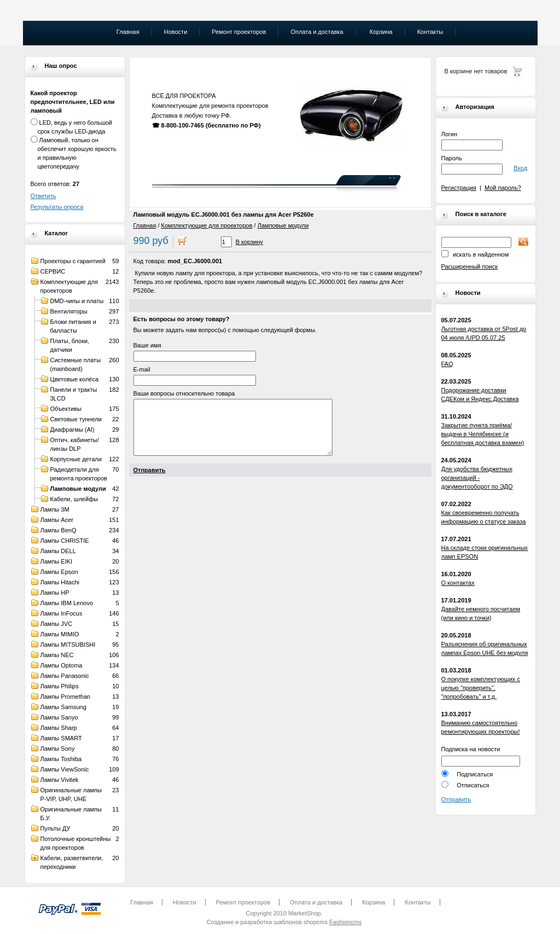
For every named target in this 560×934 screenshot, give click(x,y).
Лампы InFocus (62, 613)
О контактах (458, 583)
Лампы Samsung (63, 707)
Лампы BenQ (59, 530)
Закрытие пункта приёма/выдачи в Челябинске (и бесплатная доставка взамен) (483, 434)
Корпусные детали (76, 459)
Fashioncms (345, 922)
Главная (145, 225)
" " (392, 179)
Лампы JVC (57, 624)
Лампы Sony (58, 749)
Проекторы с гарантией (73, 261)
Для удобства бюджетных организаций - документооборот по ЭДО (477, 478)
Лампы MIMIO (60, 634)
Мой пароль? (503, 188)
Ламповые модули (78, 489)
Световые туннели (76, 419)
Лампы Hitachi (60, 582)
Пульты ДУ (56, 828)
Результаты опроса (57, 207)
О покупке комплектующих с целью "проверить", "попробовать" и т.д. (481, 688)
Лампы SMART (61, 738)
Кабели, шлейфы (74, 499)
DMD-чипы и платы (77, 301)
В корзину (249, 242)
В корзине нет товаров (476, 71)
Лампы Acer (57, 520)
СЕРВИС (53, 271)
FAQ (447, 364)
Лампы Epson (59, 572)
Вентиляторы (69, 311)
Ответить (43, 196)
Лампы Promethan (66, 697)
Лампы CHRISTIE (65, 541)
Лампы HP (55, 593)
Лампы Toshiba (61, 759)
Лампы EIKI (57, 561)
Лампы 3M (55, 509)
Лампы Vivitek (60, 780)
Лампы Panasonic (65, 676)
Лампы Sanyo (59, 717)
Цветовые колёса (75, 379)
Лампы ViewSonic (65, 769)
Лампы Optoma (62, 665)
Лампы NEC (57, 655)
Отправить (456, 799)
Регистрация (459, 188)
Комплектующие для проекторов (207, 225)
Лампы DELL (58, 551)
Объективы (66, 409)
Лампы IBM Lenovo (67, 603)
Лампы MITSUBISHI (68, 645)
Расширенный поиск (470, 266)
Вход (520, 168)
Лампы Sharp (59, 728)
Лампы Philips (60, 686)
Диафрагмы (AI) (72, 430)
